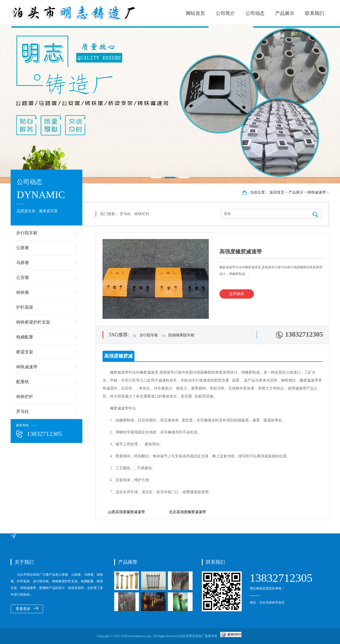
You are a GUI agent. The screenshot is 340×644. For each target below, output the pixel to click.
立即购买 (237, 294)
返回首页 (277, 192)
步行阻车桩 (27, 233)
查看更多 (27, 609)
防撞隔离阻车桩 (181, 335)
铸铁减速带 (27, 367)
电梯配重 (25, 337)
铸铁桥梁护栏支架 (33, 322)
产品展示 (285, 13)
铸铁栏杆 (25, 397)
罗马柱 (23, 411)
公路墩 (23, 248)
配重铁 (23, 382)
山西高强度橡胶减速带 (126, 512)
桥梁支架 (25, 352)
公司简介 (225, 13)
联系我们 (314, 13)
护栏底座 (25, 307)
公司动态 (255, 13)
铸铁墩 (23, 292)
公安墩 (23, 277)
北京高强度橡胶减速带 (188, 512)
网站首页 (195, 13)
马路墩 (23, 263)
